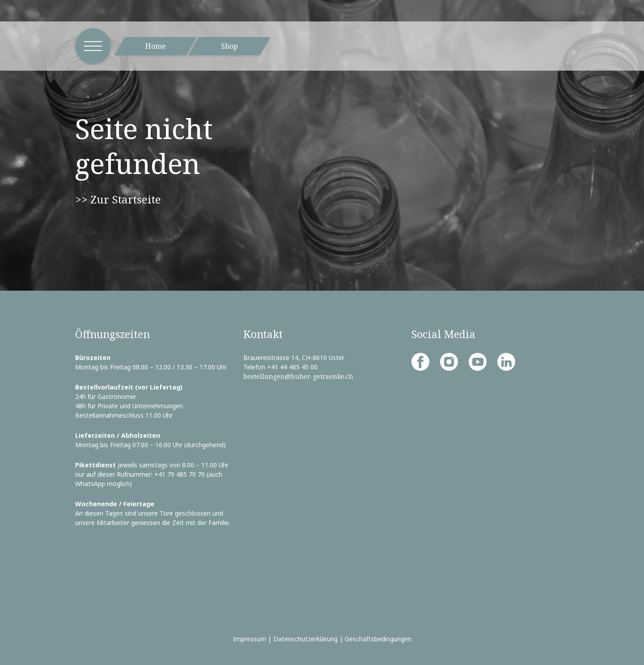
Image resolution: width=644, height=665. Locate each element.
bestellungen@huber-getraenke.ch (298, 376)
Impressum (250, 639)
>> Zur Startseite (118, 199)
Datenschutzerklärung (305, 639)
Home (156, 46)
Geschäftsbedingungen (378, 639)
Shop (229, 46)
